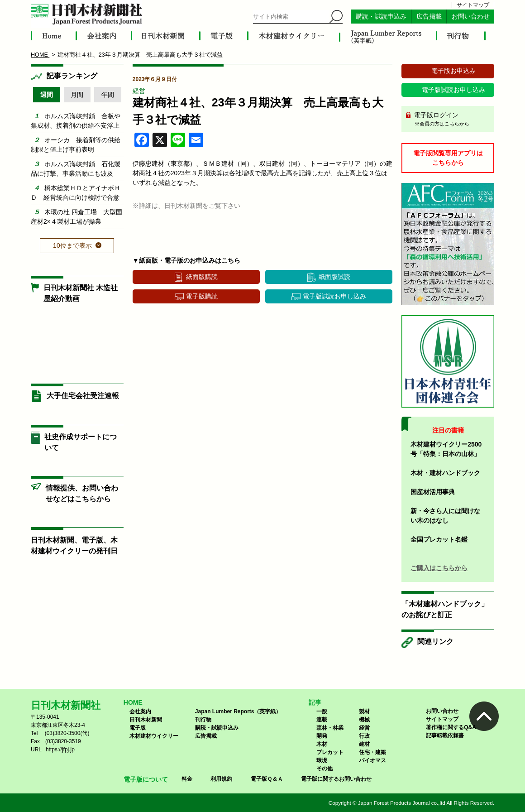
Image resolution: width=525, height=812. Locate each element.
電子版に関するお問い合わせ (336, 779)
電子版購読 (202, 296)
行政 (364, 736)
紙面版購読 (202, 277)
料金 (187, 779)
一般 (322, 711)
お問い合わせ (471, 17)
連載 (322, 720)
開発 (322, 736)
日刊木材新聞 (146, 720)
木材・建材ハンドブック (445, 473)
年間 (108, 95)
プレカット (330, 752)
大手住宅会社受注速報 (83, 396)
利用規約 (221, 779)
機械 (364, 720)
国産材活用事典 (433, 492)
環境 (322, 760)
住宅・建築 (372, 752)
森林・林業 (330, 728)
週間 (47, 95)
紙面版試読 (334, 277)
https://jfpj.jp (60, 750)
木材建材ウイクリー (154, 736)
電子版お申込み (453, 71)
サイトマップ (473, 5)
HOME (133, 702)
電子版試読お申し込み (334, 296)
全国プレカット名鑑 (439, 539)
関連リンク (435, 641)
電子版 (138, 728)
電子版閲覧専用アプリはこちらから (448, 158)
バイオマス (372, 760)
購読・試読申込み (381, 17)
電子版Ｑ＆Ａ (267, 779)
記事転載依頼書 (445, 735)
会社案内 (140, 711)
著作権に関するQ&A (451, 727)
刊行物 (203, 720)
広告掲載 (429, 17)
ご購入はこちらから (439, 568)
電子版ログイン (451, 120)
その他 (325, 769)
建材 (364, 744)
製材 (364, 711)
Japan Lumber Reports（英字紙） (238, 711)
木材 (322, 744)
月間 (77, 95)
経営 (139, 91)
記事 (315, 702)
